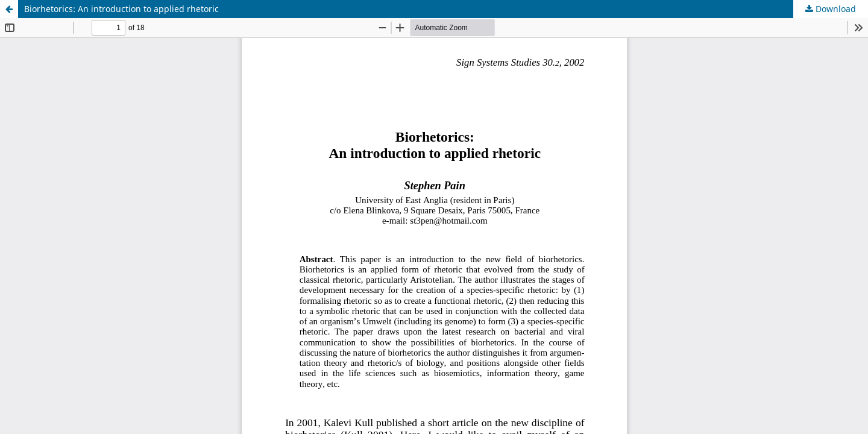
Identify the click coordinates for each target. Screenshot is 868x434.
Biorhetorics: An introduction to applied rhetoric (121, 9)
